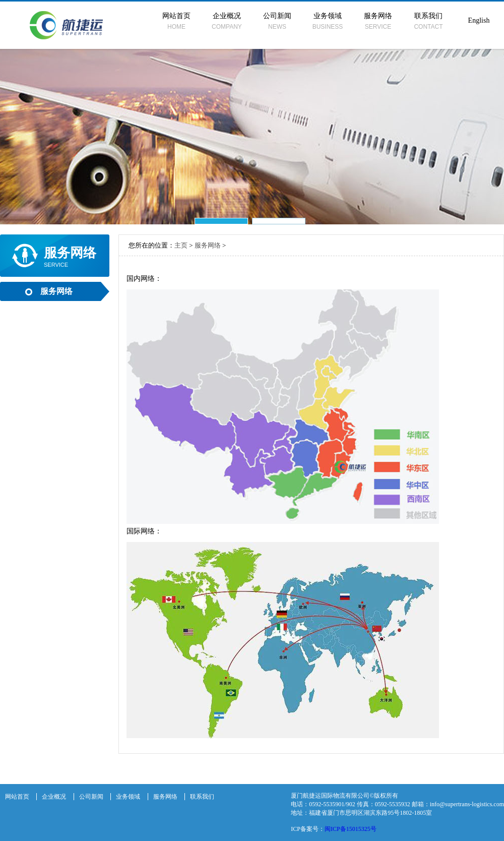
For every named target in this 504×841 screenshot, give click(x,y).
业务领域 (328, 21)
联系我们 (428, 21)
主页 (181, 245)
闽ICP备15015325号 (351, 829)
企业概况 (227, 21)
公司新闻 (277, 21)
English (479, 20)
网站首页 (176, 21)
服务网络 (378, 21)
